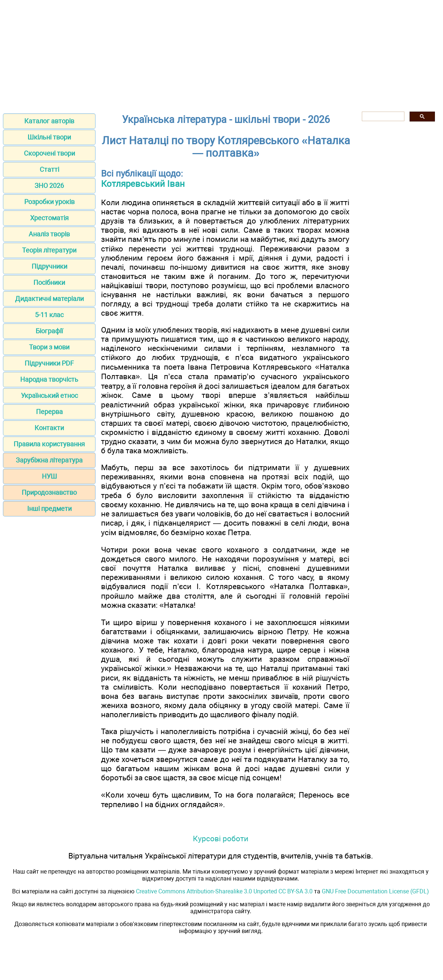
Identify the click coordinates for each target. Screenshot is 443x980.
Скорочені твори (49, 153)
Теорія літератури (49, 250)
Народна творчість (49, 379)
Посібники (49, 282)
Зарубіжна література (49, 460)
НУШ (49, 476)
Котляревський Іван (143, 184)
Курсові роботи (221, 839)
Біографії (49, 331)
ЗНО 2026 (49, 186)
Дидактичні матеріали (49, 299)
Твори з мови (49, 347)
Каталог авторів (49, 121)
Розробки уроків (49, 202)
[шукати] (382, 117)
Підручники (49, 266)
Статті (49, 169)
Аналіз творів (49, 234)
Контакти (49, 428)
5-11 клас (49, 315)
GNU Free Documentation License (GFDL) (375, 891)
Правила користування (49, 444)
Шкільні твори (49, 137)
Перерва (49, 412)
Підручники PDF (49, 363)
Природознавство (49, 492)
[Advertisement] (221, 54)
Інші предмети (49, 509)
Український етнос (49, 395)
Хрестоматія (49, 218)
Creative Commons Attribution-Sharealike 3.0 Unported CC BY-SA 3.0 (224, 891)
